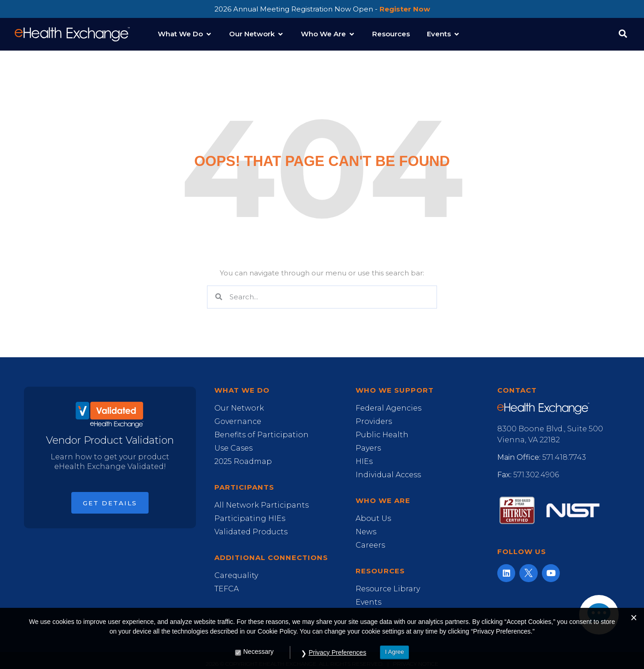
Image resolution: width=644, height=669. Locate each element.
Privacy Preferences (337, 660)
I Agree (394, 660)
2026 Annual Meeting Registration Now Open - (322, 9)
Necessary (259, 659)
